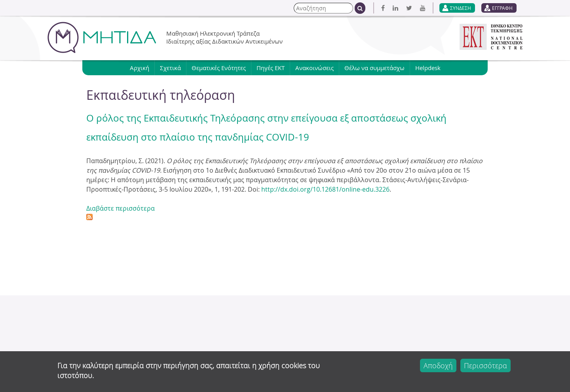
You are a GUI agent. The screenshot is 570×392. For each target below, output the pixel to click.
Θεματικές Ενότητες (219, 68)
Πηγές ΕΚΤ (271, 68)
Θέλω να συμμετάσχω (374, 68)
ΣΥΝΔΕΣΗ (461, 8)
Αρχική (140, 68)
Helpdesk (428, 68)
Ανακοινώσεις (314, 68)
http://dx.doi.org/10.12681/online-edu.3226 (325, 189)
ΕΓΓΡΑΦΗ (502, 8)
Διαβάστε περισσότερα (121, 208)
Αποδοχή (438, 365)
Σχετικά (170, 68)
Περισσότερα (485, 365)
